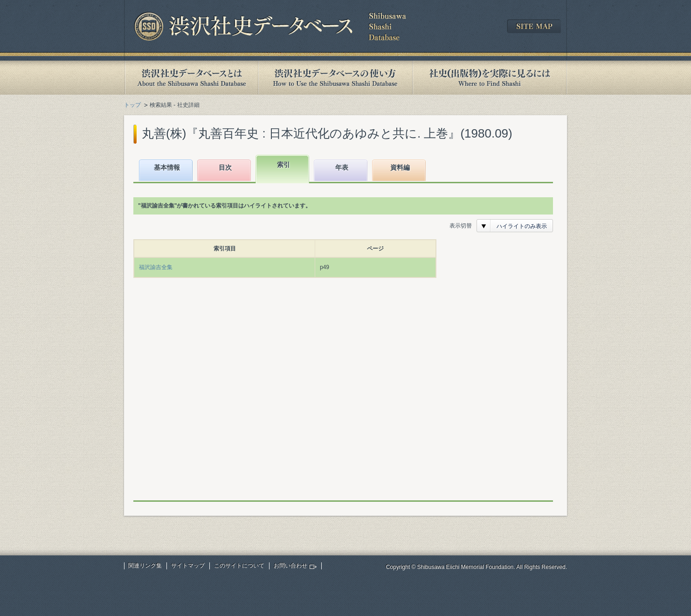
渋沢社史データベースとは (191, 78)
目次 (225, 167)
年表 (342, 167)
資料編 (400, 167)
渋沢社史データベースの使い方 (335, 78)
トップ (132, 105)
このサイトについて (239, 566)
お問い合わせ (290, 566)
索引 (283, 165)
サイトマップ (188, 566)
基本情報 (167, 167)
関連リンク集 (145, 566)
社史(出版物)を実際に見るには (490, 78)
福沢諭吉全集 (156, 267)
